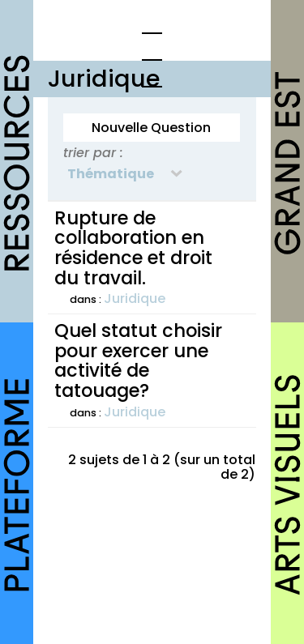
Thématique (111, 174)
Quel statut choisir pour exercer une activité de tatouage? (138, 360)
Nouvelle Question (151, 128)
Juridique (135, 299)
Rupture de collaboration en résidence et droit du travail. (133, 248)
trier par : (93, 153)
